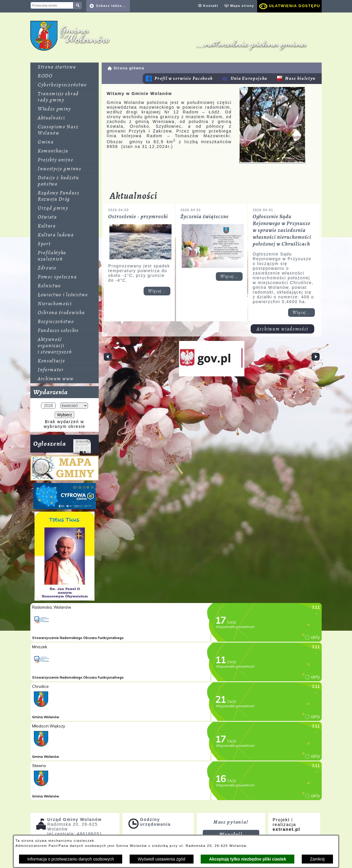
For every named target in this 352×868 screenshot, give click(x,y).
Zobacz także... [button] (111, 6)
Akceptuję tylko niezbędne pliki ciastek (247, 859)
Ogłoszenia (62, 446)
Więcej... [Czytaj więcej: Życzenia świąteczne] (229, 276)
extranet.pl (286, 829)
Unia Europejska (249, 78)
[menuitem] (65, 67)
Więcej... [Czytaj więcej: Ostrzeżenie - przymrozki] (157, 291)
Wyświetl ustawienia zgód (162, 859)
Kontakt (211, 6)
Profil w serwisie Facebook (184, 78)
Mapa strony (242, 6)
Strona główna (129, 68)
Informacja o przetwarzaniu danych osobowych (71, 859)
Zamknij (317, 859)
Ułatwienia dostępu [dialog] (295, 6)
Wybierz (65, 415)
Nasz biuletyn (300, 78)
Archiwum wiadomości (282, 325)
